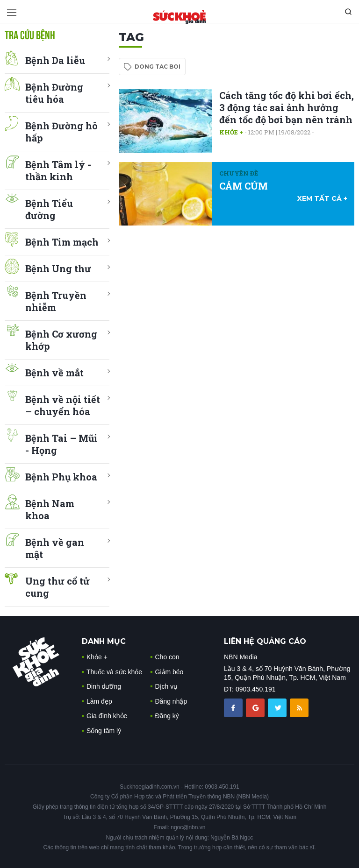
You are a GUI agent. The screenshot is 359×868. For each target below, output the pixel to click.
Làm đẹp (99, 701)
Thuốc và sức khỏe (114, 672)
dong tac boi (158, 67)
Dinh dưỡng (104, 686)
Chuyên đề (239, 173)
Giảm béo (169, 672)
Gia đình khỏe (107, 716)
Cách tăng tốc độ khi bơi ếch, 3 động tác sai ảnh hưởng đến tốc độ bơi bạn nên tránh (287, 107)
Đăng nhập (171, 701)
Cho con (167, 657)
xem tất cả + (322, 198)
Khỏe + (231, 132)
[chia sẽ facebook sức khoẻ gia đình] (234, 707)
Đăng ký (167, 716)
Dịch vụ (167, 686)
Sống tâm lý (104, 731)
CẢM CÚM (244, 186)
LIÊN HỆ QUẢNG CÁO (265, 641)
